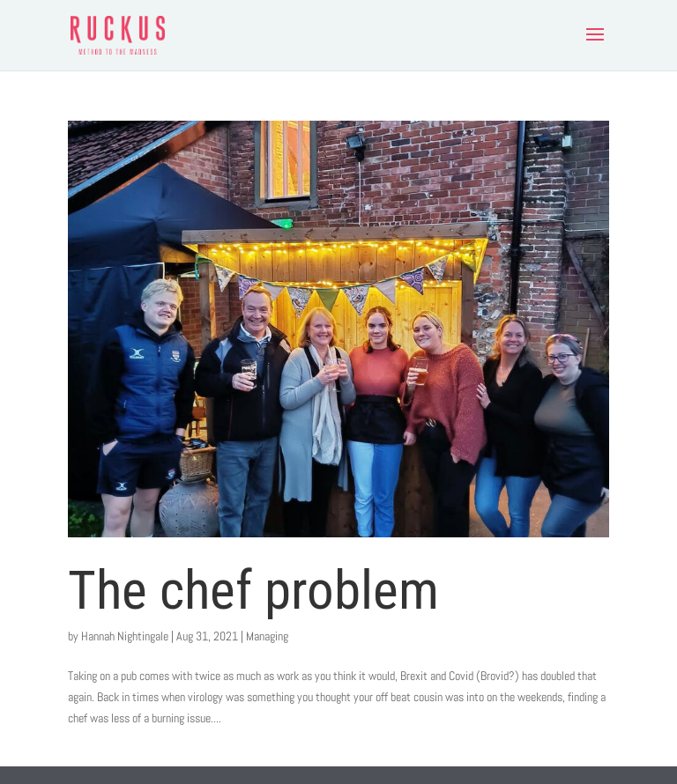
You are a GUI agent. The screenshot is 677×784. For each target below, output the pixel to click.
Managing (267, 636)
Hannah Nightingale (125, 636)
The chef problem (253, 590)
